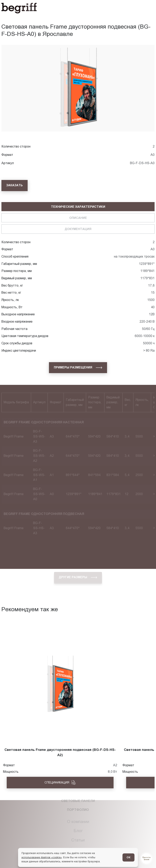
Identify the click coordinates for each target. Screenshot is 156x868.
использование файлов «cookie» (42, 857)
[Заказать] (15, 185)
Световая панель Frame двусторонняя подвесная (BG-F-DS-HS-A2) (60, 752)
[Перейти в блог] (146, 858)
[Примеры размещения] (78, 368)
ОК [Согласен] (128, 857)
